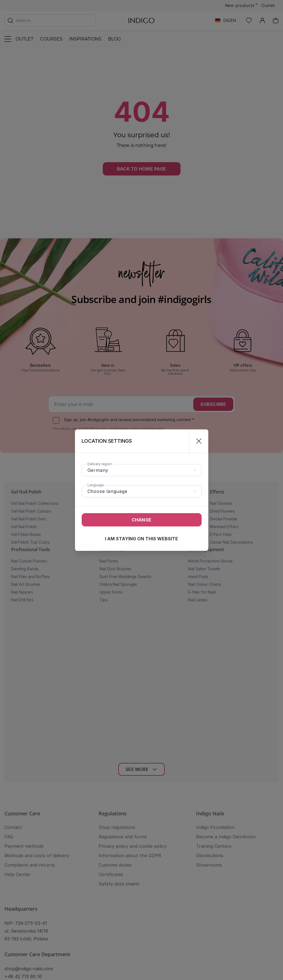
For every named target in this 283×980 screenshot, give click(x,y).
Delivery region (100, 464)
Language (96, 485)
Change (141, 520)
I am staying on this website (141, 539)
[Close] (196, 441)
